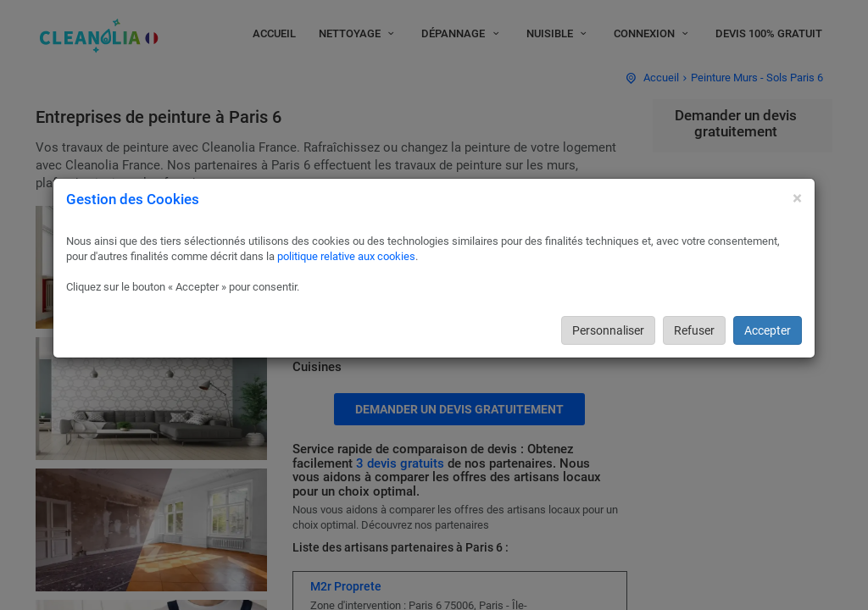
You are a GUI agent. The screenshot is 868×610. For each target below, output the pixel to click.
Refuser (694, 330)
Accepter (768, 330)
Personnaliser (608, 330)
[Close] (797, 199)
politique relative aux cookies (346, 256)
